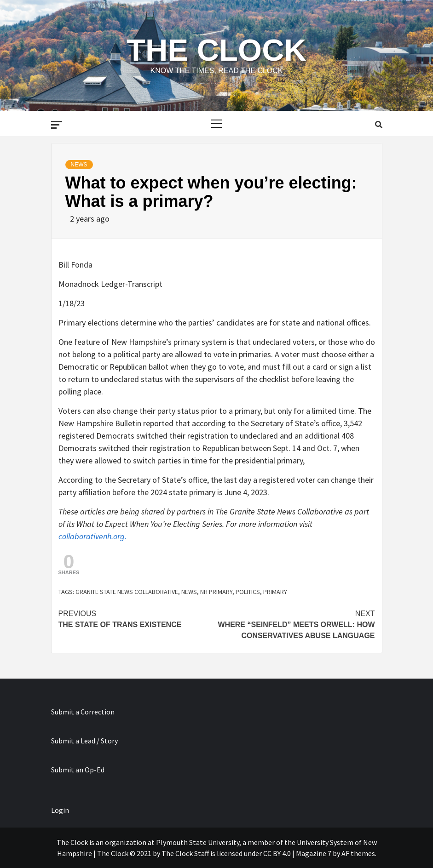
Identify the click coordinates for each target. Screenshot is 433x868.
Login (60, 810)
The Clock (216, 50)
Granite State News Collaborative (127, 592)
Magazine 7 (314, 853)
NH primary (216, 592)
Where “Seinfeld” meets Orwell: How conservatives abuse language (296, 624)
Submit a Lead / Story (84, 741)
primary (275, 592)
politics (248, 592)
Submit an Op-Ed (78, 770)
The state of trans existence (138, 618)
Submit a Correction (83, 712)
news (189, 592)
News (79, 165)
